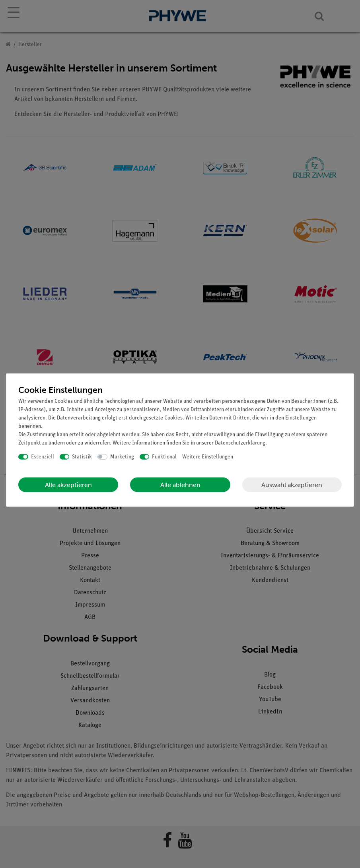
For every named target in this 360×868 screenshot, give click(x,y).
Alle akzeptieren (68, 485)
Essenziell (43, 457)
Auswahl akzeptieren (292, 484)
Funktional (164, 457)
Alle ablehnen (180, 485)
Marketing (122, 457)
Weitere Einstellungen (208, 457)
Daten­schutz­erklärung (240, 443)
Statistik (82, 457)
